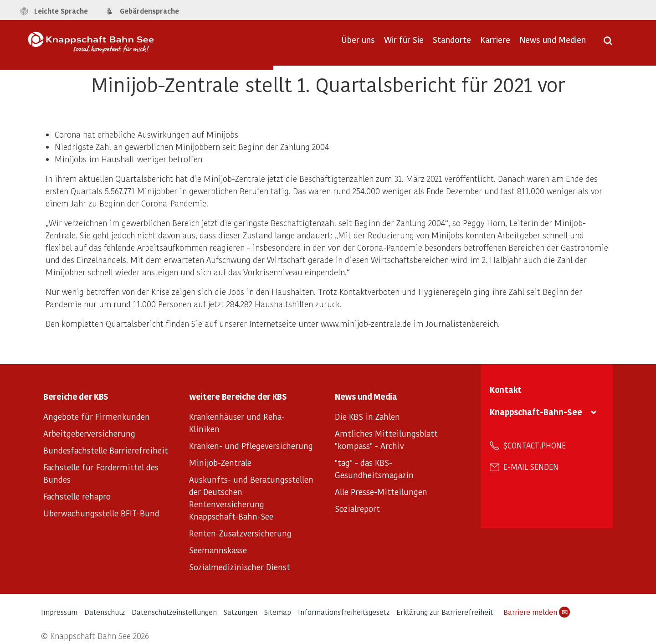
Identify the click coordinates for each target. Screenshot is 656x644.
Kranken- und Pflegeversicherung (251, 446)
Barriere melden (537, 612)
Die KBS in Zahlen (367, 416)
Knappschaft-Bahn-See (536, 412)
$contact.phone (535, 445)
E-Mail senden (531, 467)
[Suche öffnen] (608, 44)
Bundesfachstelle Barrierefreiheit (106, 450)
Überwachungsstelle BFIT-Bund (101, 513)
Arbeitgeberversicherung (89, 433)
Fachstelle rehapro (77, 496)
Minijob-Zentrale (220, 462)
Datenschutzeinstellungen (174, 612)
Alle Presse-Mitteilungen (381, 492)
